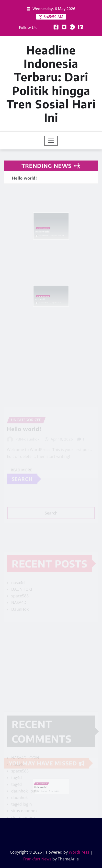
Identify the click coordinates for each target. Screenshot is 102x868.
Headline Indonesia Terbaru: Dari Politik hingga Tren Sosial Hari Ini (51, 84)
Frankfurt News (37, 859)
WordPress (79, 852)
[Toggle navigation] (51, 141)
